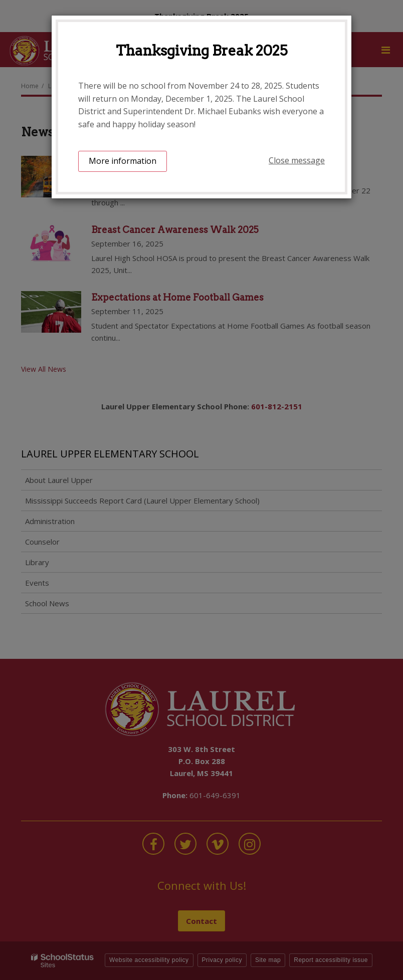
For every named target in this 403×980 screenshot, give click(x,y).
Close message (297, 160)
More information (123, 161)
